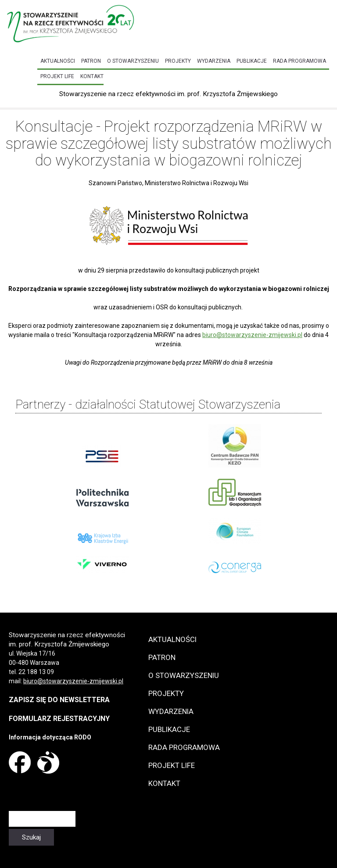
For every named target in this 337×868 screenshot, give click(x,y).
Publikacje (252, 61)
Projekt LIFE (57, 76)
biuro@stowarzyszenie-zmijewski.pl (252, 335)
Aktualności (58, 61)
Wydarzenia (214, 61)
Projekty (178, 61)
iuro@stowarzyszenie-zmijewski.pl (75, 681)
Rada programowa (299, 61)
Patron (91, 61)
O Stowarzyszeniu (133, 61)
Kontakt (92, 76)
